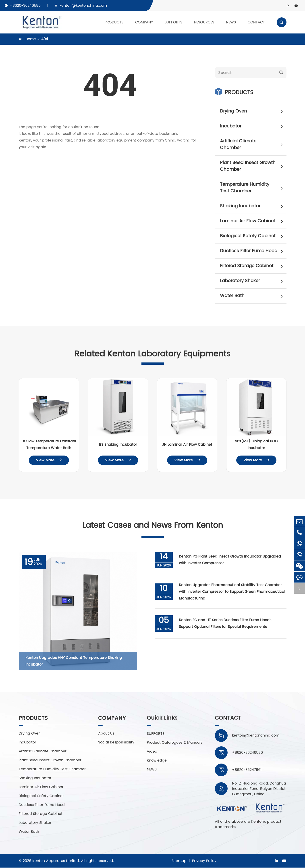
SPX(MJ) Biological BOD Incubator (256, 445)
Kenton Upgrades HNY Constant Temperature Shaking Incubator (74, 661)
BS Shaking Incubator (118, 445)
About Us (106, 734)
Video (152, 752)
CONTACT (256, 22)
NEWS (231, 22)
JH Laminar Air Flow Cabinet (187, 445)
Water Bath (253, 296)
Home (31, 39)
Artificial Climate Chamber (253, 145)
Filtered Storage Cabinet (253, 266)
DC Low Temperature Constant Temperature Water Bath (49, 445)
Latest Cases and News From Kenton (153, 526)
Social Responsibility (116, 743)
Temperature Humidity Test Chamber (253, 188)
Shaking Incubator (253, 206)
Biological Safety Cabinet (253, 236)
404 (45, 39)
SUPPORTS (173, 22)
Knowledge (157, 761)
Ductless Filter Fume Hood (253, 251)
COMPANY (144, 22)
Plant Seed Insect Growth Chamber (253, 166)
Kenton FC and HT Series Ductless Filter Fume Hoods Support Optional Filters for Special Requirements (226, 624)
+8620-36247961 (247, 770)
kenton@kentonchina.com (83, 6)
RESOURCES (204, 22)
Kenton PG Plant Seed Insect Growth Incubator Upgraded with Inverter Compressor (230, 560)
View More (49, 460)
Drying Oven (253, 111)
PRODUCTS (114, 22)
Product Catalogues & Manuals (175, 743)
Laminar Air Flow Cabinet (253, 221)
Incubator (253, 126)
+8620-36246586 (25, 6)
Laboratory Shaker (253, 281)
